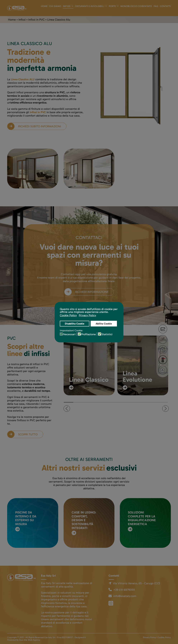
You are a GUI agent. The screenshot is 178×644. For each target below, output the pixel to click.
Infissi (67, 6)
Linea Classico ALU (23, 79)
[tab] (68, 402)
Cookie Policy (164, 637)
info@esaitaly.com (125, 596)
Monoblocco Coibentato (136, 6)
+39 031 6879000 (124, 590)
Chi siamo (55, 6)
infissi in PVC (38, 112)
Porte (112, 6)
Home (44, 6)
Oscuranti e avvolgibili (90, 6)
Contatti (165, 6)
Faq (156, 6)
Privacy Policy (149, 637)
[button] (67, 409)
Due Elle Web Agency (30, 640)
